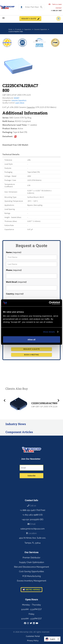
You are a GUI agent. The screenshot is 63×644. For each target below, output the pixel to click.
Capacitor (31, 107)
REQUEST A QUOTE (30, 18)
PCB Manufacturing (32, 576)
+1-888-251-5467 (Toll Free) (33, 510)
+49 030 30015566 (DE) (33, 519)
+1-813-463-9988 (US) (32, 515)
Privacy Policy (33, 641)
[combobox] (52, 639)
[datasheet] (15, 137)
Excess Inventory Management (32, 581)
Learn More (20, 103)
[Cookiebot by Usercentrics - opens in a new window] (49, 303)
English (50, 639)
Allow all (32, 339)
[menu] (4, 18)
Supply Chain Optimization (32, 562)
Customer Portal (33, 636)
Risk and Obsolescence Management (32, 567)
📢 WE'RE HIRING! (31, 590)
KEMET (17, 98)
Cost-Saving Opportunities (32, 571)
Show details (49, 332)
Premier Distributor (32, 558)
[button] (22, 7)
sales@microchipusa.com (33, 529)
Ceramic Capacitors (19, 100)
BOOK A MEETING (32, 355)
